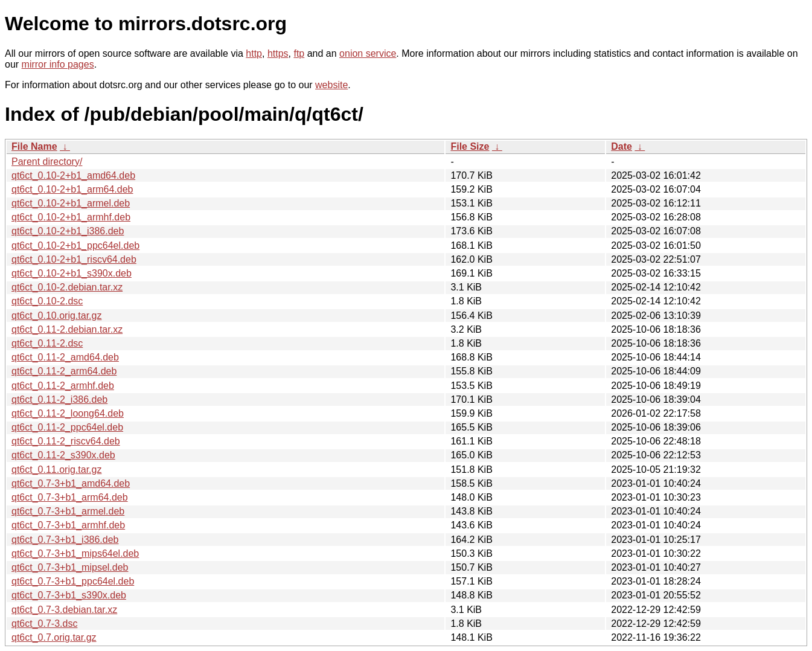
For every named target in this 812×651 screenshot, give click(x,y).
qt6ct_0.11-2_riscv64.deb (66, 441)
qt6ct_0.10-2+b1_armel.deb (71, 203)
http (254, 53)
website (331, 85)
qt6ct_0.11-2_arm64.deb (64, 371)
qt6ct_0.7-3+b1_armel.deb (68, 511)
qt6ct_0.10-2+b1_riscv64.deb (74, 259)
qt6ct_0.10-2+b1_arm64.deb (72, 189)
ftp (299, 53)
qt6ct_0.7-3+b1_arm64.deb (70, 497)
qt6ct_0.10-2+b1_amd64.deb (73, 175)
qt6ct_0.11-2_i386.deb (59, 399)
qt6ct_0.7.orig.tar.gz (54, 637)
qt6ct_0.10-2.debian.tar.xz (67, 287)
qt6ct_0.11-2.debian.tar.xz (67, 329)
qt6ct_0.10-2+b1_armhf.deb (71, 217)
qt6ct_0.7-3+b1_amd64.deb (71, 483)
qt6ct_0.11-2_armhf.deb (63, 386)
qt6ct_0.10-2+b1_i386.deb (68, 231)
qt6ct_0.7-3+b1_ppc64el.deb (73, 581)
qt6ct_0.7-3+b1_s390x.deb (69, 595)
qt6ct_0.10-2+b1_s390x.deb (72, 273)
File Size (470, 146)
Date (622, 146)
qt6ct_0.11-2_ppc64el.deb (67, 427)
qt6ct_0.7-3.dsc (44, 624)
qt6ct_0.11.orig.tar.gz (56, 470)
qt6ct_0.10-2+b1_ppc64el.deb (75, 245)
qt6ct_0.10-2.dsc (47, 301)
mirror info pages (58, 64)
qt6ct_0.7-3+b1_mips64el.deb (75, 553)
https (278, 53)
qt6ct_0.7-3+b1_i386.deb (65, 540)
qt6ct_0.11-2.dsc (47, 343)
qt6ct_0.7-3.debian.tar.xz (64, 610)
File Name (34, 146)
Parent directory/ (47, 162)
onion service (368, 53)
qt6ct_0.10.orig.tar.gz (56, 316)
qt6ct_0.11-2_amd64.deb (65, 357)
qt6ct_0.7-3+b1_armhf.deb (68, 525)
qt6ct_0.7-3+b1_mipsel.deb (70, 567)
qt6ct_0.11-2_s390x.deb (63, 455)
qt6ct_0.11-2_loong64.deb (68, 413)
